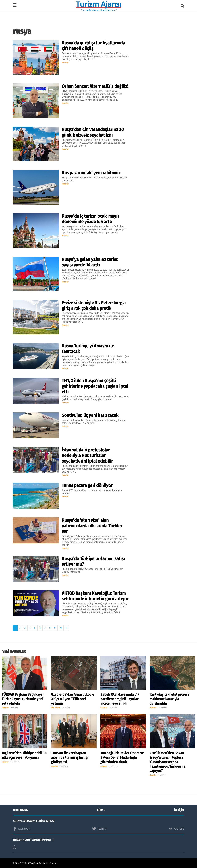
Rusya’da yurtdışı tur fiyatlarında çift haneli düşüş (93, 46)
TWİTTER (100, 829)
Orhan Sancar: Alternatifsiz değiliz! (95, 86)
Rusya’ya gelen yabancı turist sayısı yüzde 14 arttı (90, 262)
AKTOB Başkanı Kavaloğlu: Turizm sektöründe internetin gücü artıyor (95, 596)
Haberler (65, 63)
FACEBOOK (22, 829)
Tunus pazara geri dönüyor (87, 485)
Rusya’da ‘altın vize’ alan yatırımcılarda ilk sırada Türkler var (92, 526)
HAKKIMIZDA (20, 810)
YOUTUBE (177, 829)
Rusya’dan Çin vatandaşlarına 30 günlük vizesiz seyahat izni (93, 132)
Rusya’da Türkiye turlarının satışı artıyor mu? (93, 561)
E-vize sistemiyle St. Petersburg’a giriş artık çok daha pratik (94, 305)
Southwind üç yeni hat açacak (90, 415)
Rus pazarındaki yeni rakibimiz (92, 173)
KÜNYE (101, 810)
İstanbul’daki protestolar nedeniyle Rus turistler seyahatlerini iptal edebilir (87, 455)
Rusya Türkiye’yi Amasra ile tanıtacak (88, 349)
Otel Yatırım (56, 708)
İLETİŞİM (179, 810)
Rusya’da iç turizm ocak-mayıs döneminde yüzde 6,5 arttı (91, 219)
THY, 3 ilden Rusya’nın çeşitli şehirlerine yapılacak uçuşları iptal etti (95, 386)
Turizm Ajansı (32, 863)
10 (61, 628)
